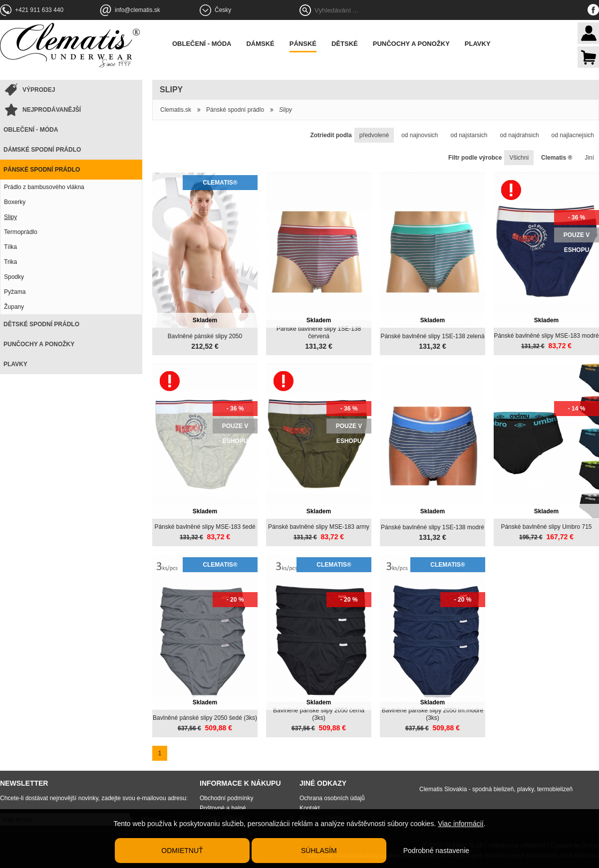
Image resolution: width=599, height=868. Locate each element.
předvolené (374, 135)
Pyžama (15, 292)
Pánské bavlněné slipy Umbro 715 (546, 527)
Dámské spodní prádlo (42, 150)
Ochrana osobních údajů (332, 798)
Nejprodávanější (52, 110)
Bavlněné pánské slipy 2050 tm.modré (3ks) (433, 714)
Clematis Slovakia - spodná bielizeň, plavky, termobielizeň (496, 789)
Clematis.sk (176, 110)
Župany (14, 307)
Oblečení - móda (202, 44)
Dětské (345, 44)
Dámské (260, 44)
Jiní (589, 158)
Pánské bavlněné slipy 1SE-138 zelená (432, 336)
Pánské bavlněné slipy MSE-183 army (319, 527)
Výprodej (39, 90)
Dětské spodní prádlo (41, 324)
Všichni (519, 158)
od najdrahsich (520, 135)
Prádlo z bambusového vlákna (44, 187)
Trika (10, 262)
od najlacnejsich (573, 135)
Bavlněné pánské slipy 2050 (205, 336)
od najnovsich (420, 135)
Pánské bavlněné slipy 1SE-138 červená (319, 332)
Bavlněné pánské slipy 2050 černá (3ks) (319, 714)
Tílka (10, 247)
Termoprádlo (21, 232)
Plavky (478, 44)
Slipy (10, 217)
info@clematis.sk (138, 10)
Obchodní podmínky (226, 798)
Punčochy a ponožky (411, 44)
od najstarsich (469, 135)
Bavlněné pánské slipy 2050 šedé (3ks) (205, 718)
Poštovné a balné (223, 808)
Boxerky (15, 202)
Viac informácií (461, 824)
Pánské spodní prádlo (42, 170)
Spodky (14, 277)
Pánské (303, 44)
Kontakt (310, 808)
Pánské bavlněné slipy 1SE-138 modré (433, 527)
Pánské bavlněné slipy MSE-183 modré (546, 336)
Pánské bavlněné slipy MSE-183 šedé (205, 527)
